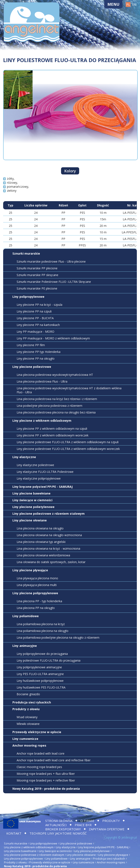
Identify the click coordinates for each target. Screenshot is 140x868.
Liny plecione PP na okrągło (36, 358)
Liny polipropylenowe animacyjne (39, 667)
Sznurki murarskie (26, 253)
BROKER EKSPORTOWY (63, 829)
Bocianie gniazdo (28, 694)
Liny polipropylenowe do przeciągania (42, 654)
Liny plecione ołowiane (30, 520)
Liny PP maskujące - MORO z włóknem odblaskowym (53, 338)
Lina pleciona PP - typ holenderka (39, 601)
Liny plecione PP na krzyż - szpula (39, 305)
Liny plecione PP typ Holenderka (39, 352)
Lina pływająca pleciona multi (37, 585)
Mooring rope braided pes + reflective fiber (46, 780)
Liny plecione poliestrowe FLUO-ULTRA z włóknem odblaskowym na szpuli (68, 442)
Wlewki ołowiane (28, 724)
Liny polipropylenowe (28, 297)
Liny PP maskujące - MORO (35, 332)
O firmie (87, 821)
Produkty (111, 821)
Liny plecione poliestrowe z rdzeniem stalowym (49, 514)
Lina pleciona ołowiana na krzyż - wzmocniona (48, 548)
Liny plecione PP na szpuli (34, 311)
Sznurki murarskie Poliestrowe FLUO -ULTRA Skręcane (54, 282)
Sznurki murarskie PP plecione (37, 268)
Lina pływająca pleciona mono (37, 578)
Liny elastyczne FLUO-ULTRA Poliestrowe (45, 472)
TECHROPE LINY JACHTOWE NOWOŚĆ (58, 833)
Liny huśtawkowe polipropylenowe (40, 681)
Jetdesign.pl (129, 837)
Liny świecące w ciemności (32, 500)
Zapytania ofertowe (107, 829)
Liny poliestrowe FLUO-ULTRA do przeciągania (49, 660)
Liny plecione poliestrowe (32, 367)
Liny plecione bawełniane (31, 493)
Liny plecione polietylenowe (33, 507)
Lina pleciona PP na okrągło (36, 608)
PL (128, 5)
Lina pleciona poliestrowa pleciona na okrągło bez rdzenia (56, 412)
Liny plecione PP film (31, 345)
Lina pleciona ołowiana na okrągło (40, 528)
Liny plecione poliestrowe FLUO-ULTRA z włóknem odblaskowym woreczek (68, 449)
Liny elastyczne (24, 457)
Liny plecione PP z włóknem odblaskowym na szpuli (52, 429)
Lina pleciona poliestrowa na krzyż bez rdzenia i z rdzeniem (57, 399)
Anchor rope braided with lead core (41, 753)
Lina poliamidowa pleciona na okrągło (43, 631)
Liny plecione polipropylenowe (35, 593)
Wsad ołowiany (27, 717)
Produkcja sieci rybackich (32, 702)
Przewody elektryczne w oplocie (37, 732)
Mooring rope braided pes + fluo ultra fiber (46, 774)
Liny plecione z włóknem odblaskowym (42, 421)
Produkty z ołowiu (26, 709)
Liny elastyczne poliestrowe (35, 465)
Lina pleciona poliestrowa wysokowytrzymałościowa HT (55, 375)
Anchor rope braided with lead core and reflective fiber (54, 760)
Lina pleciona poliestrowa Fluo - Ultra (42, 381)
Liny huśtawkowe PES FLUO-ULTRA (41, 687)
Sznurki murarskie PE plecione (37, 288)
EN (134, 5)
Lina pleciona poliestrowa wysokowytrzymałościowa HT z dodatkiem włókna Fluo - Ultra (69, 390)
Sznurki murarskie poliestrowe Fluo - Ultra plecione (51, 261)
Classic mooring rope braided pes (39, 767)
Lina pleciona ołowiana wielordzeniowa (43, 555)
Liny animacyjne (25, 646)
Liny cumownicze (25, 739)
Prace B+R (83, 825)
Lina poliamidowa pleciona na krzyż (41, 624)
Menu (113, 4)
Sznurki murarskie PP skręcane (37, 275)
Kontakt (14, 833)
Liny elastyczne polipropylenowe (39, 478)
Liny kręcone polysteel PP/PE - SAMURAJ (43, 487)
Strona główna (59, 821)
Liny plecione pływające (30, 570)
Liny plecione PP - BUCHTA (35, 318)
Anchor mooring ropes (29, 745)
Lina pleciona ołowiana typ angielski (41, 542)
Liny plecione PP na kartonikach (38, 325)
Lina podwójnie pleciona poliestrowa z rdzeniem (49, 406)
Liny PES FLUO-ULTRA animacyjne (40, 674)
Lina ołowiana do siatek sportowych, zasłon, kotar (51, 562)
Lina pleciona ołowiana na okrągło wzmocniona (49, 535)
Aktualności (56, 825)
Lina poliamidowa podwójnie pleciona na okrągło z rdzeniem (58, 637)
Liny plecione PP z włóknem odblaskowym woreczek (53, 435)
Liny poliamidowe (26, 616)
